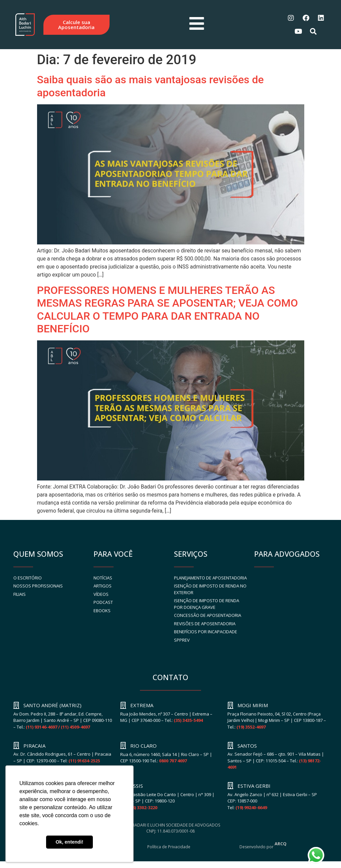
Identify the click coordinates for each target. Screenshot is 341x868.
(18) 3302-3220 (143, 807)
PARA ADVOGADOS (287, 554)
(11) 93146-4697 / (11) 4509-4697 (58, 727)
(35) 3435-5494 (188, 720)
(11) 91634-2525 (84, 761)
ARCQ (281, 844)
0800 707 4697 (173, 761)
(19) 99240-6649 (251, 807)
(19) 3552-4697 (251, 727)
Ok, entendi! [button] (69, 842)
